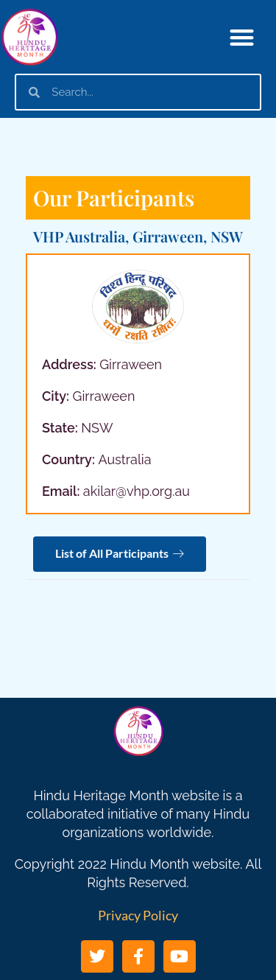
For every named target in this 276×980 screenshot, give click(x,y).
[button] (243, 37)
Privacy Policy (138, 915)
